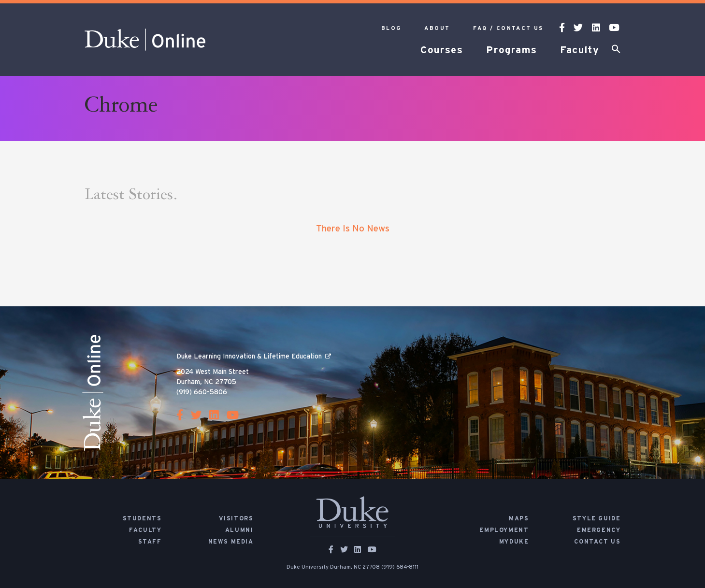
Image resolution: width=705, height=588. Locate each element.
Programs (511, 50)
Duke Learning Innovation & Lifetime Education (249, 357)
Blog (391, 28)
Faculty (580, 50)
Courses (442, 50)
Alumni (239, 530)
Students (142, 518)
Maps (519, 518)
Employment (504, 530)
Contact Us (597, 542)
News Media (231, 542)
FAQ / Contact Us (508, 28)
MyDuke (514, 542)
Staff (150, 542)
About (437, 28)
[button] (616, 51)
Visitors (236, 518)
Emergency (599, 530)
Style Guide (597, 518)
